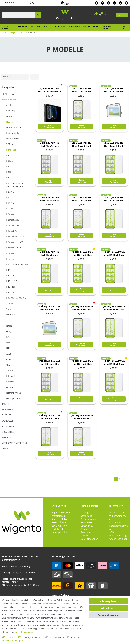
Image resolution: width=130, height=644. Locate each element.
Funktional (76, 637)
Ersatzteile (87, 26)
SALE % (125, 27)
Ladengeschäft (59, 532)
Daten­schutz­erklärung (24, 632)
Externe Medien (57, 637)
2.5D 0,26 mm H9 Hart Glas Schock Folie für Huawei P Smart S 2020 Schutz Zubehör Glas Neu (82, 144)
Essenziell (11, 637)
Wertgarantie (58, 516)
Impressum (115, 522)
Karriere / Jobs (59, 519)
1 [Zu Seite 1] (116, 479)
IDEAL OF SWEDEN (5, 27)
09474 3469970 (11, 3)
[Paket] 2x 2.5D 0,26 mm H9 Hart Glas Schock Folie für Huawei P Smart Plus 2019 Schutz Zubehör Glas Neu (82, 308)
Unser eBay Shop (118, 539)
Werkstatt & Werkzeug (108, 27)
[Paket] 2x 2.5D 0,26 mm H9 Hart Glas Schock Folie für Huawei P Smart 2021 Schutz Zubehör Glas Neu (114, 253)
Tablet (32, 26)
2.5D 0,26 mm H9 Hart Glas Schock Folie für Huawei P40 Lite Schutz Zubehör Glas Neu (114, 199)
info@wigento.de (33, 3)
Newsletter (86, 522)
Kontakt (85, 536)
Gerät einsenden (89, 539)
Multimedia (42, 26)
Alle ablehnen (108, 608)
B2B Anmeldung (118, 536)
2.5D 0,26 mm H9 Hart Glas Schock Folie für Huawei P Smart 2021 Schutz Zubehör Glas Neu (82, 90)
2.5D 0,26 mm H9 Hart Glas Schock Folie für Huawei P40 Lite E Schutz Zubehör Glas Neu (82, 199)
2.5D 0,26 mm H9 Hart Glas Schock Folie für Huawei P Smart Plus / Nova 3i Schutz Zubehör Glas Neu (114, 90)
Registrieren (122, 15)
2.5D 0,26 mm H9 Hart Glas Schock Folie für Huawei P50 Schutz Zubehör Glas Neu (50, 253)
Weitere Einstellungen (12, 640)
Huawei (24, 33)
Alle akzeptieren (108, 601)
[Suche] (38, 15)
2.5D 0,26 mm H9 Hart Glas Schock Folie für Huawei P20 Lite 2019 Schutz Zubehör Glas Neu (114, 144)
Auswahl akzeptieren (108, 615)
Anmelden (109, 15)
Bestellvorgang (88, 519)
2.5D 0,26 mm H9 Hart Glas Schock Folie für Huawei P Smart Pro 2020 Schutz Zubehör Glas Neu (50, 144)
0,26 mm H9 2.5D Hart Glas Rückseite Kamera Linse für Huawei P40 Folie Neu (50, 90)
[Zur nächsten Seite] (128, 479)
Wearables (63, 26)
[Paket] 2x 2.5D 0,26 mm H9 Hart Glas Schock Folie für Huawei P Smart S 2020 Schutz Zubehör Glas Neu (50, 362)
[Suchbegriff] (18, 15)
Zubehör (53, 26)
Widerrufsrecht (117, 512)
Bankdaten (86, 532)
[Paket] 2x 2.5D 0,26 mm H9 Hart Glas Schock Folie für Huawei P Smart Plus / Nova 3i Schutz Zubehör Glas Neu (50, 308)
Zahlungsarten (59, 526)
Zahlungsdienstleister (33, 637)
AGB (112, 532)
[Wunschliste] (94, 15)
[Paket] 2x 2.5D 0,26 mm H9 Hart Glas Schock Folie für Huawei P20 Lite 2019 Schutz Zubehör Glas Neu (82, 362)
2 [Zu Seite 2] (120, 479)
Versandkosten (59, 522)
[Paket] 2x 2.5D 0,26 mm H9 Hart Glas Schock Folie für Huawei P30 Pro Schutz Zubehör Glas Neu (114, 362)
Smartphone (22, 26)
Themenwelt (75, 26)
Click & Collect (59, 529)
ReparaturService (61, 512)
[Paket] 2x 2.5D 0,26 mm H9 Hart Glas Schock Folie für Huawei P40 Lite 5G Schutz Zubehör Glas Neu (82, 417)
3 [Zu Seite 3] (124, 479)
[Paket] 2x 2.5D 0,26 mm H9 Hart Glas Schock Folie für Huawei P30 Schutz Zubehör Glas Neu (50, 417)
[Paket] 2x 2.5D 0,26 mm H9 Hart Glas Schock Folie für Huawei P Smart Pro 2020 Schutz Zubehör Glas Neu (114, 308)
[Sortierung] (15, 77)
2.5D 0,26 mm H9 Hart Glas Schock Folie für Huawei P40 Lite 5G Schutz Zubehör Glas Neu (50, 199)
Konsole (97, 26)
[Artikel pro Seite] (35, 77)
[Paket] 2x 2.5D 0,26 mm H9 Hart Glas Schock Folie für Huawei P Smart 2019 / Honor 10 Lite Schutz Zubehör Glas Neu (82, 253)
